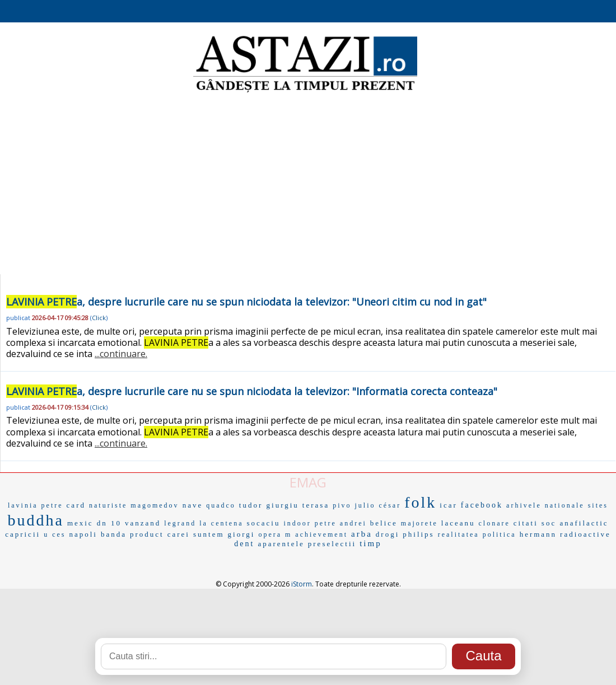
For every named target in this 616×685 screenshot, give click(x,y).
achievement (321, 534)
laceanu (458, 523)
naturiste (108, 505)
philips (418, 534)
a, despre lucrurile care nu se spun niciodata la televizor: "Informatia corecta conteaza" (252, 391)
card (76, 505)
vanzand (143, 523)
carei (179, 534)
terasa (316, 505)
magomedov (155, 505)
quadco (221, 505)
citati (526, 523)
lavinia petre (36, 505)
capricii (23, 534)
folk (420, 502)
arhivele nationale (545, 505)
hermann (538, 534)
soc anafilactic (575, 523)
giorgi (242, 534)
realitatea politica (477, 534)
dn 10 (109, 523)
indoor (297, 523)
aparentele (281, 544)
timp (371, 543)
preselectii (332, 544)
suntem (209, 534)
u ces (55, 534)
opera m (275, 534)
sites (598, 505)
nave (193, 505)
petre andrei (341, 523)
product (147, 534)
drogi (388, 534)
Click (99, 318)
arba (362, 534)
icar (448, 505)
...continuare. (121, 354)
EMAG (308, 482)
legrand (180, 523)
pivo (342, 505)
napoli (83, 534)
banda (114, 534)
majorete (419, 523)
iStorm (302, 584)
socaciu (264, 523)
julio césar (378, 505)
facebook (482, 505)
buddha (35, 520)
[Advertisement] (308, 185)
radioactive (585, 534)
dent (244, 544)
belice (384, 523)
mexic (80, 523)
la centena (221, 523)
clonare (494, 523)
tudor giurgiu (269, 505)
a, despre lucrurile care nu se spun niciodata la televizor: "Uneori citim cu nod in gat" (246, 302)
